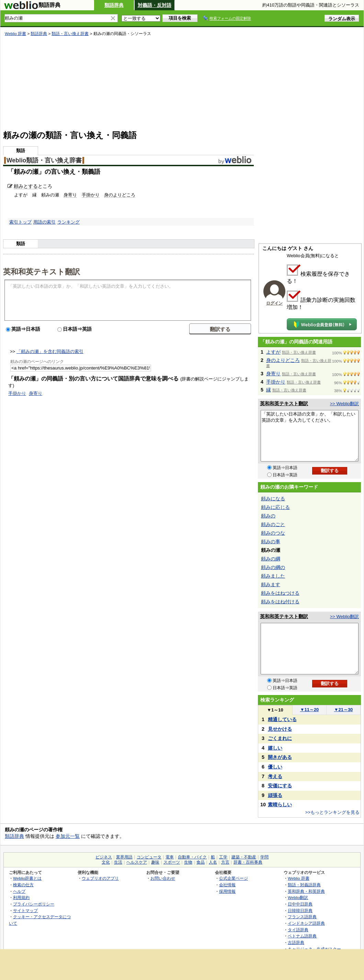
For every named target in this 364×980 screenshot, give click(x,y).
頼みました (273, 576)
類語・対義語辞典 (304, 885)
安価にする (280, 786)
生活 (118, 862)
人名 (213, 862)
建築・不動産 (244, 857)
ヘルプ (19, 891)
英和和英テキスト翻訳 (42, 271)
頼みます (271, 584)
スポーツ (172, 862)
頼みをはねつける (280, 593)
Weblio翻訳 (298, 897)
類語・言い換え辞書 (70, 34)
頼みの (268, 516)
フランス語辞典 (302, 917)
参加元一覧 (68, 836)
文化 (106, 862)
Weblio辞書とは (27, 878)
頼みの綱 (271, 559)
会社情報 (227, 885)
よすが (273, 352)
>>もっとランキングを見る (332, 812)
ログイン (274, 303)
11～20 (310, 710)
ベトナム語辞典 (302, 936)
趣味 (155, 862)
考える (275, 776)
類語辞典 (114, 5)
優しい (275, 767)
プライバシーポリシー (34, 904)
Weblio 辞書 (15, 34)
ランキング (69, 222)
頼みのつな (273, 533)
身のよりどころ (120, 195)
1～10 (275, 710)
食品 (201, 862)
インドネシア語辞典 (306, 923)
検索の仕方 (23, 885)
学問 (264, 857)
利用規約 (21, 897)
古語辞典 (296, 942)
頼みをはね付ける (280, 602)
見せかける (280, 729)
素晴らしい (280, 805)
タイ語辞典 (298, 930)
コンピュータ (149, 857)
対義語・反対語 (155, 5)
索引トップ (20, 222)
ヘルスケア (137, 862)
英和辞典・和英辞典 (306, 891)
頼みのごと (273, 524)
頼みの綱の (273, 567)
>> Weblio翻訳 (344, 404)
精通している (282, 719)
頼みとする (26, 186)
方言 (225, 862)
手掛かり (91, 195)
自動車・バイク (192, 857)
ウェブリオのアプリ (100, 878)
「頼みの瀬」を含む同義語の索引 (50, 351)
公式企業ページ (234, 878)
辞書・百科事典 (248, 862)
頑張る (275, 795)
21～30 (344, 710)
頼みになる (273, 499)
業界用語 (124, 857)
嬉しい (275, 748)
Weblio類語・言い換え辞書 (44, 160)
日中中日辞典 (300, 904)
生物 (188, 862)
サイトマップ (25, 910)
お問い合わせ (163, 878)
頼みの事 (271, 542)
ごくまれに (280, 738)
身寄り (70, 195)
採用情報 (227, 891)
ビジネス (104, 857)
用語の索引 (44, 222)
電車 (170, 857)
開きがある (280, 757)
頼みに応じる (275, 507)
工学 (223, 857)
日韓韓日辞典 (300, 910)
